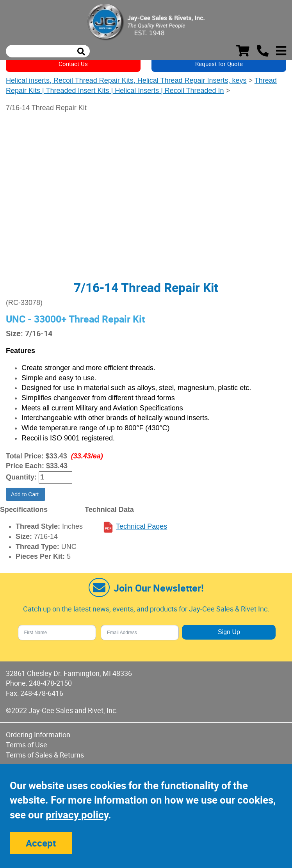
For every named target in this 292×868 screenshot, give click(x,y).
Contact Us (73, 64)
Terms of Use (27, 745)
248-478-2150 (50, 683)
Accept (41, 843)
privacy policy (77, 815)
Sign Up (229, 632)
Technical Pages (142, 526)
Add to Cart (26, 494)
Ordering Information (38, 734)
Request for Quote (219, 64)
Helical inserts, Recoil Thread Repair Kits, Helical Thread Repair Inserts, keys (126, 80)
